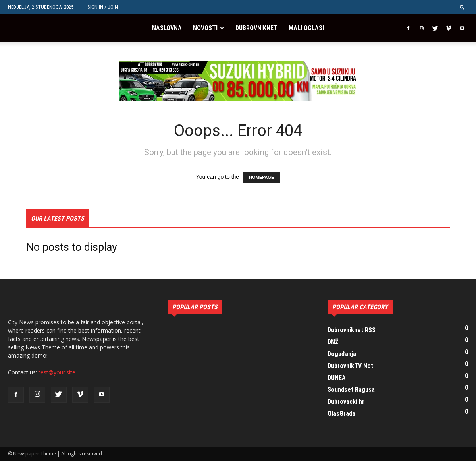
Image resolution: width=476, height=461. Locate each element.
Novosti (205, 28)
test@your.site (57, 372)
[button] (462, 7)
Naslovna (167, 28)
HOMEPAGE (261, 177)
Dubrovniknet (256, 28)
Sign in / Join (103, 7)
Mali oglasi (306, 28)
